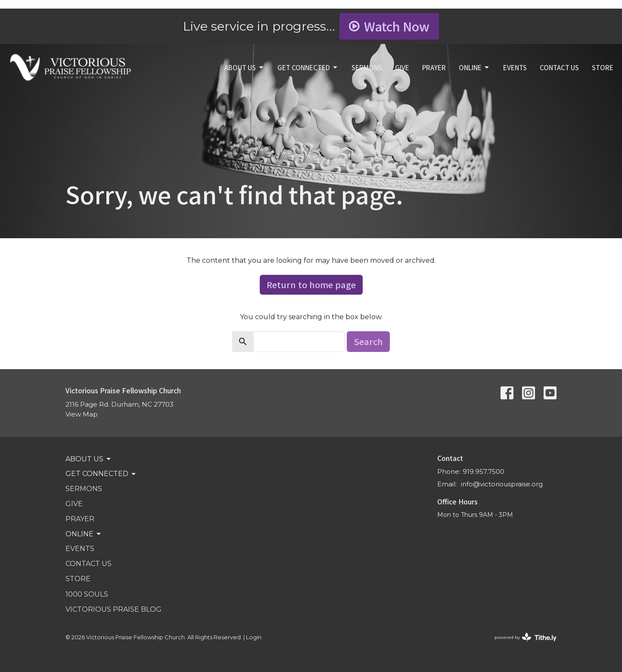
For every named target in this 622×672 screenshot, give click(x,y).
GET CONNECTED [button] (101, 474)
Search (368, 341)
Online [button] (84, 534)
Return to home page (311, 285)
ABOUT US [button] (89, 459)
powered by (526, 637)
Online (474, 67)
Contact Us (559, 67)
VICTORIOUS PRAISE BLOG (114, 609)
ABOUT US (244, 67)
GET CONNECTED (308, 67)
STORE (603, 67)
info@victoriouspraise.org (502, 484)
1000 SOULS (87, 594)
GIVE (402, 67)
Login (254, 637)
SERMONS (367, 67)
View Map (82, 414)
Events (515, 67)
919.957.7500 (484, 471)
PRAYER (434, 67)
